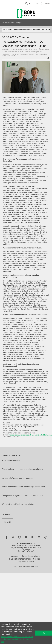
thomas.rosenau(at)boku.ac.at (20, 435)
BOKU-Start (6, 49)
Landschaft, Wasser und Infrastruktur (17, 478)
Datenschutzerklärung (31, 556)
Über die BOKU (44, 49)
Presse (5, 52)
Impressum (14, 556)
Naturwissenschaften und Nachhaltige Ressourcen (23, 487)
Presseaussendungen (13, 23)
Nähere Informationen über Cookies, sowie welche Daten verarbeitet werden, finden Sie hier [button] (17, 639)
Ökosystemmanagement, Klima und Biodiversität (22, 496)
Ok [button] (44, 633)
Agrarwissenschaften (11, 460)
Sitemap (37, 559)
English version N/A (26, 562)
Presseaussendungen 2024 (34, 52)
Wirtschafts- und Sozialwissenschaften (18, 504)
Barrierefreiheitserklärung (20, 559)
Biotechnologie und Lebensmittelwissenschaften (22, 469)
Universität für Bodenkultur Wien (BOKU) (24, 49)
